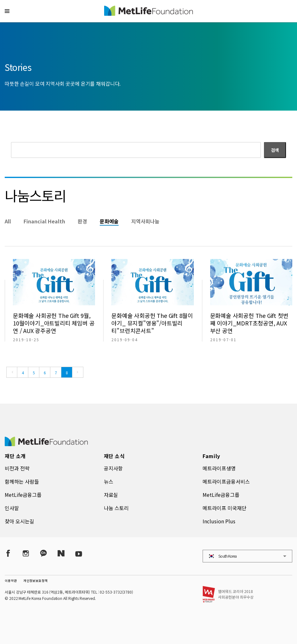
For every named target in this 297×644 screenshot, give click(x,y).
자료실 (111, 495)
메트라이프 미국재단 (224, 508)
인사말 (12, 508)
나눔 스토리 (116, 508)
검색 (275, 150)
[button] (7, 11)
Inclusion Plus (219, 521)
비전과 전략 (17, 468)
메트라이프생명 (219, 468)
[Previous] (12, 372)
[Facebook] (8, 553)
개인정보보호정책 (36, 581)
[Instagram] (26, 553)
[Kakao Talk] (43, 553)
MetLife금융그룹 (23, 495)
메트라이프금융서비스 (226, 481)
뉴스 (109, 481)
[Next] (78, 372)
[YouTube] (79, 553)
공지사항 (113, 468)
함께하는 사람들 (22, 481)
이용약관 (11, 581)
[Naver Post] (61, 553)
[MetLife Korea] (46, 444)
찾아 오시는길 (20, 521)
